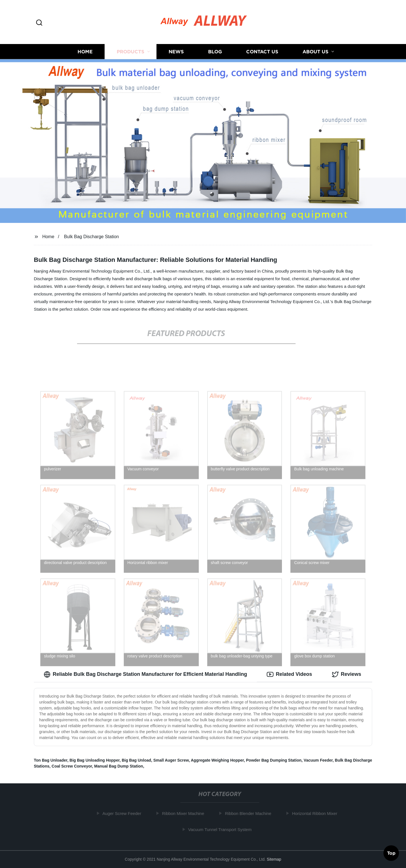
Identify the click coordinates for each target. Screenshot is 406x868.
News (176, 51)
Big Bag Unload (136, 760)
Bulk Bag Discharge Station (91, 237)
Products (131, 51)
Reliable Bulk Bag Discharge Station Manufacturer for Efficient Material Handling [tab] (145, 674)
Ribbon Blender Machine (250, 813)
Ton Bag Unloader (51, 760)
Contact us (262, 51)
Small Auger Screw (171, 760)
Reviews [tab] (347, 674)
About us (315, 51)
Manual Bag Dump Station (119, 766)
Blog (215, 51)
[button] (39, 23)
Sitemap (274, 859)
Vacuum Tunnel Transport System (222, 829)
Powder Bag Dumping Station (274, 760)
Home (85, 51)
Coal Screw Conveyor (72, 766)
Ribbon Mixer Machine (185, 813)
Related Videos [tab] (289, 674)
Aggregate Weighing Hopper (217, 760)
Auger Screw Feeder (124, 813)
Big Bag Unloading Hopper (95, 760)
